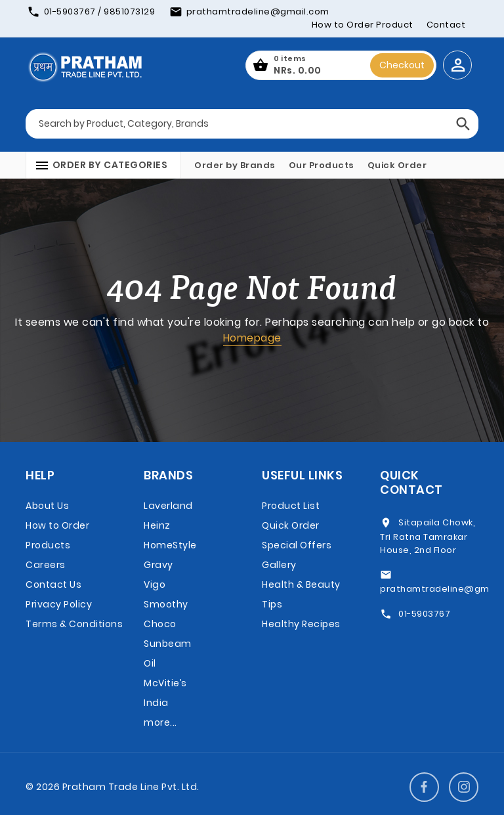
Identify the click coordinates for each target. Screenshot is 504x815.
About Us (47, 506)
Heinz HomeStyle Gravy (170, 545)
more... (160, 722)
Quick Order (397, 165)
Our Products (322, 165)
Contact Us (53, 584)
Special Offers (297, 545)
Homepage (252, 338)
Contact (446, 25)
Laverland (168, 506)
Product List (291, 506)
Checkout (402, 65)
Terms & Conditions (74, 624)
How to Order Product (363, 25)
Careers (46, 565)
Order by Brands (235, 165)
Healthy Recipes (301, 624)
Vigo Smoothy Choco (166, 604)
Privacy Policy (59, 604)
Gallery (279, 565)
